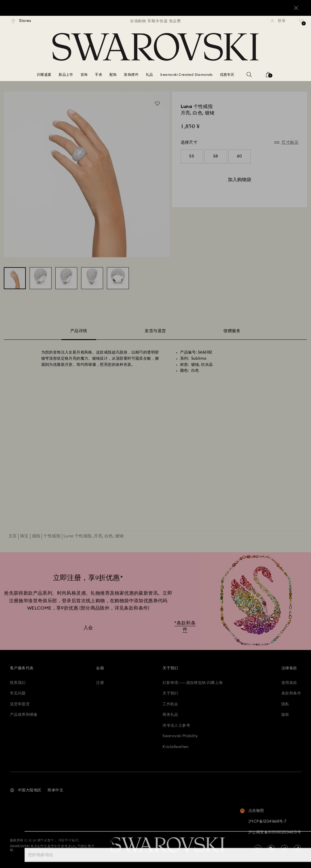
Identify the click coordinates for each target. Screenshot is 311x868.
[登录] (278, 21)
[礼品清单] (301, 23)
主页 (13, 536)
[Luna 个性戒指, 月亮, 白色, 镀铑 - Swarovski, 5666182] (15, 278)
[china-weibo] (284, 848)
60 (240, 156)
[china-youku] (258, 848)
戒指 (36, 536)
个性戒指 (52, 536)
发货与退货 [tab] (155, 331)
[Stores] (22, 21)
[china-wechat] (271, 848)
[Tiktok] (298, 848)
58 (216, 156)
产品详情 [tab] (79, 332)
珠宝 (24, 536)
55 (192, 156)
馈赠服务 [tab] (232, 331)
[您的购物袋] (268, 77)
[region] (155, 21)
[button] (26, 790)
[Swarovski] (155, 47)
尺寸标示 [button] (290, 143)
